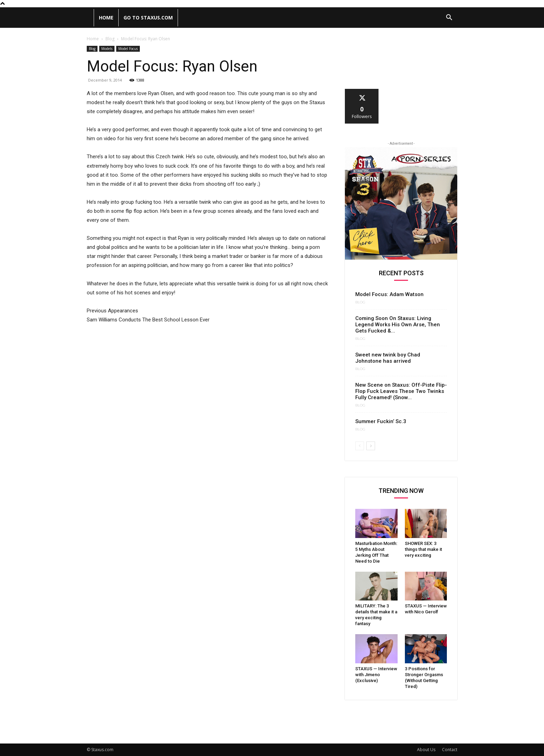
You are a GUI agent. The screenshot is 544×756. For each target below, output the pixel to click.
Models (107, 49)
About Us (426, 750)
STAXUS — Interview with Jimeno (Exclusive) (376, 675)
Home (106, 18)
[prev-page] (360, 446)
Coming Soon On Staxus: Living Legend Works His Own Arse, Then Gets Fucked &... (398, 325)
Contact (450, 750)
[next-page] (371, 446)
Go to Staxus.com (148, 18)
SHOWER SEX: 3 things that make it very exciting (423, 549)
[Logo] (90, 18)
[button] (449, 18)
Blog (110, 39)
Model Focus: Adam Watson (389, 294)
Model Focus (128, 49)
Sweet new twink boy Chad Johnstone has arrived (388, 358)
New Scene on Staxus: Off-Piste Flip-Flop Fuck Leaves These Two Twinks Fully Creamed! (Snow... (401, 391)
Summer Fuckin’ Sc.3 (381, 421)
